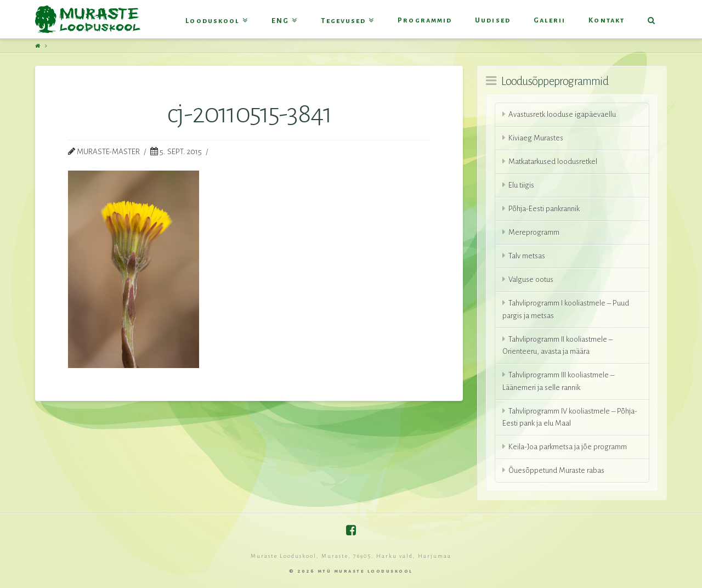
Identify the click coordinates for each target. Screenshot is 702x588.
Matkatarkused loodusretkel (553, 162)
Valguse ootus (531, 279)
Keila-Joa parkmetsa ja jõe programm (568, 447)
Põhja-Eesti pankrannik (544, 209)
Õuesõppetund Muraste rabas (556, 470)
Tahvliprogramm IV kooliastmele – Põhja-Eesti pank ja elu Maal (570, 417)
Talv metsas (527, 256)
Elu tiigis (521, 185)
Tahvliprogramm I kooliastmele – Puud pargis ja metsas (566, 309)
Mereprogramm (534, 232)
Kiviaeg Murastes (536, 138)
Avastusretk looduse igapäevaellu (562, 114)
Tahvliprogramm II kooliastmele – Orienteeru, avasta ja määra (557, 346)
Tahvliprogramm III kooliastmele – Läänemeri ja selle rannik (558, 381)
